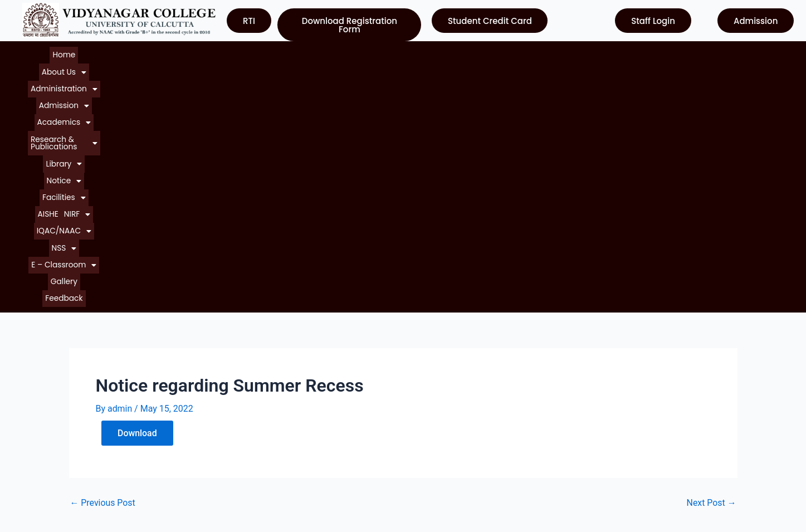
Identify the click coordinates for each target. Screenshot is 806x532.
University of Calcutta (455, 373)
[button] (107, 53)
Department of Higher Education (476, 453)
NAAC (424, 413)
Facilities (518, 53)
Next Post (711, 265)
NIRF (582, 53)
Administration (165, 53)
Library (434, 53)
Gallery (384, 63)
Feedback (420, 63)
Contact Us (41, 453)
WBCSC (427, 433)
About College (48, 393)
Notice (475, 53)
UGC (421, 393)
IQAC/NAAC (627, 53)
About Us (107, 53)
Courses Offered (52, 433)
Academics (283, 53)
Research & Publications (363, 53)
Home (69, 53)
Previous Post (103, 265)
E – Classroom (334, 63)
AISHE (554, 53)
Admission (228, 53)
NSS (670, 53)
